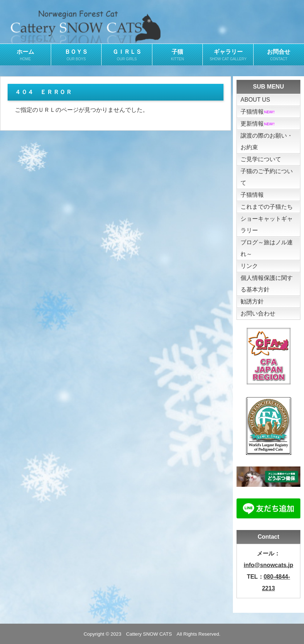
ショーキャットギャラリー (267, 225)
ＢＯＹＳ (76, 55)
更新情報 (258, 124)
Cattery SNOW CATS (149, 634)
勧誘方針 (252, 301)
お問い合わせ (258, 313)
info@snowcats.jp (269, 565)
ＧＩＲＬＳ (127, 55)
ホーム (25, 55)
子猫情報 (258, 112)
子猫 (178, 55)
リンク (249, 266)
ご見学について (261, 159)
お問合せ (279, 55)
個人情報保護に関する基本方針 (267, 284)
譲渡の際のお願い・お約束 (267, 141)
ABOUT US (255, 100)
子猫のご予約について (267, 177)
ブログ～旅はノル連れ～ (267, 248)
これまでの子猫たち (267, 207)
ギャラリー (228, 55)
